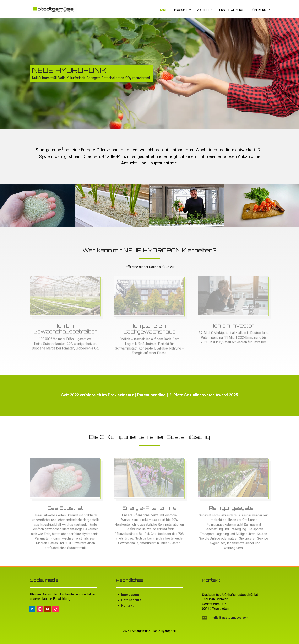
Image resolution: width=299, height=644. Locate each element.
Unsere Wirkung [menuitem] (231, 10)
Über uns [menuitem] (259, 10)
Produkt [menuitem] (181, 10)
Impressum (130, 595)
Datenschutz (131, 600)
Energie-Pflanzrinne (149, 510)
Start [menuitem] (162, 10)
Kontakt (127, 605)
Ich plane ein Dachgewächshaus (149, 330)
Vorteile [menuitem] (203, 10)
